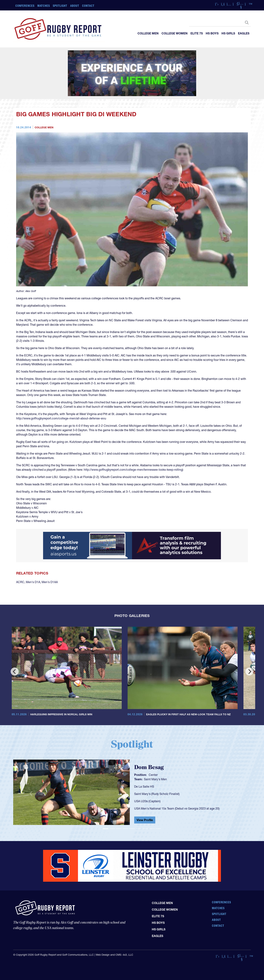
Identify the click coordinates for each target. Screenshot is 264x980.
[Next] (249, 672)
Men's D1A (33, 582)
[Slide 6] (139, 829)
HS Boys (212, 33)
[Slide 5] (132, 829)
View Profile (145, 820)
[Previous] (15, 672)
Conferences (25, 6)
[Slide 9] (158, 829)
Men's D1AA (50, 582)
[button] (31, 794)
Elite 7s (197, 33)
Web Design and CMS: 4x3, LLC (114, 955)
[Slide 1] (106, 829)
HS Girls (228, 33)
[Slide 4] (125, 829)
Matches (44, 6)
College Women (175, 33)
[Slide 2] (112, 829)
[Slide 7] (145, 829)
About (75, 6)
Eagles (244, 33)
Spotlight (60, 6)
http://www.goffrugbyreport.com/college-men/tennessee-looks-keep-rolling (133, 470)
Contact (88, 6)
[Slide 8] (152, 829)
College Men (148, 33)
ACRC (20, 582)
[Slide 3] (119, 829)
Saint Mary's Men (155, 779)
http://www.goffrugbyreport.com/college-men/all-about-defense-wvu (61, 418)
